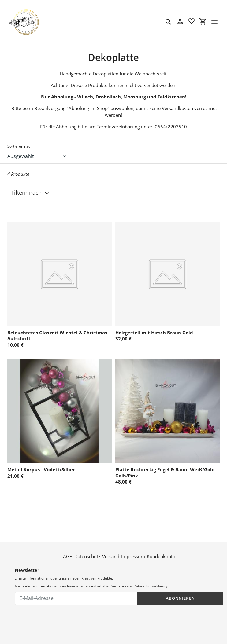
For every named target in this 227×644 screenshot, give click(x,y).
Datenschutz (87, 556)
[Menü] (214, 22)
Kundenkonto (161, 556)
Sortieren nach (20, 146)
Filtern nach (31, 193)
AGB (68, 556)
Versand (111, 556)
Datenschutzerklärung (151, 586)
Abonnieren (180, 598)
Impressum (133, 556)
